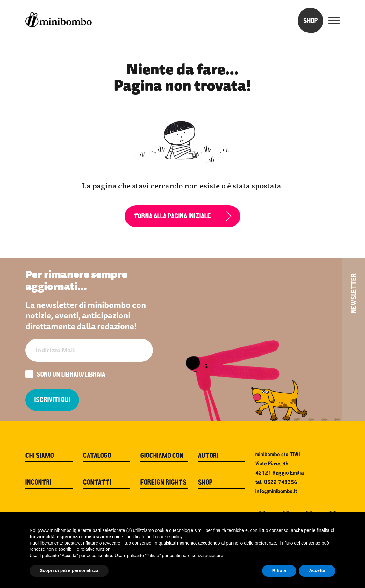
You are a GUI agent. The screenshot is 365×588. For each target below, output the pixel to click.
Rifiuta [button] (279, 570)
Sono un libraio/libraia (65, 375)
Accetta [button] (317, 570)
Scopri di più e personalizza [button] (69, 570)
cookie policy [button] (170, 537)
